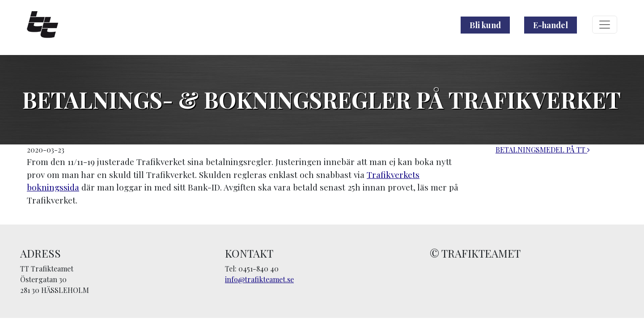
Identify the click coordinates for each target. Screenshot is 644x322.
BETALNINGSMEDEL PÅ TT (543, 150)
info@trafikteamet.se (259, 279)
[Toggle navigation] (605, 25)
